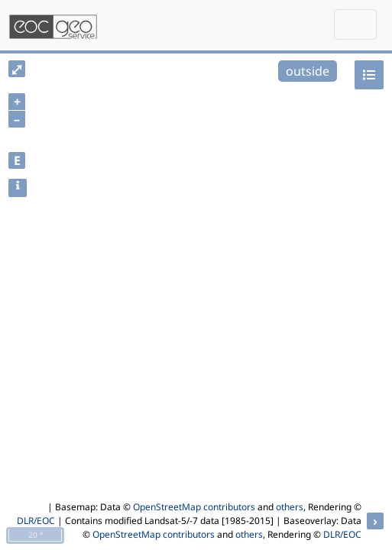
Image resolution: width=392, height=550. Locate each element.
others (290, 507)
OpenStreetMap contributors (194, 507)
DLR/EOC (36, 521)
